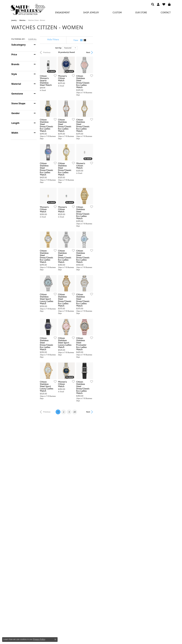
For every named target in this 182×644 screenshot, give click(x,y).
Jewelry (14, 20)
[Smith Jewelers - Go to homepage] (28, 10)
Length (15, 123)
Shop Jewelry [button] (91, 12)
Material (16, 84)
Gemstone (17, 94)
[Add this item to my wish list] (80, 101)
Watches (22, 20)
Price (14, 54)
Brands (15, 64)
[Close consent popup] (55, 639)
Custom (117, 12)
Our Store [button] (141, 12)
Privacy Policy (39, 639)
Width (15, 133)
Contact (166, 12)
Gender (15, 113)
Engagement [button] (62, 12)
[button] (153, 4)
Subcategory (18, 45)
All (113, 528)
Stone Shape (18, 103)
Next (166, 52)
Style (14, 74)
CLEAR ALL (32, 39)
